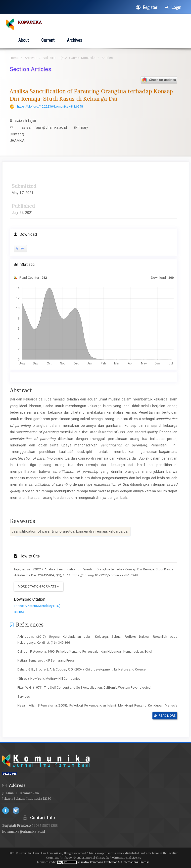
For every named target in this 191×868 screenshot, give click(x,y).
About (24, 40)
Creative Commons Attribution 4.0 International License (114, 862)
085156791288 (46, 826)
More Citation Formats (38, 586)
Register (147, 7)
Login (173, 7)
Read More (165, 716)
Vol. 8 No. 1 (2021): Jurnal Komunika (69, 58)
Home (14, 58)
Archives (74, 40)
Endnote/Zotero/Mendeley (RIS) (37, 606)
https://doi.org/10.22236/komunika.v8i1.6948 (50, 106)
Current (48, 40)
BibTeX (19, 612)
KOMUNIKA (30, 22)
